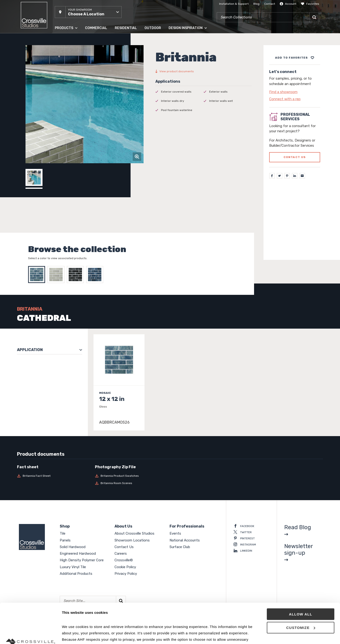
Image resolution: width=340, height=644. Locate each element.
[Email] (302, 176)
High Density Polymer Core (82, 560)
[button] (88, 12)
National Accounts (185, 540)
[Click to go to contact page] (295, 92)
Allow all (301, 577)
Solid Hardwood (73, 547)
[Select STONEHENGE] (76, 275)
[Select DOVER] (57, 275)
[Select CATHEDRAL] (38, 275)
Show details (73, 635)
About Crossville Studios (134, 533)
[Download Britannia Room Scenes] (131, 483)
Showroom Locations (132, 540)
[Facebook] (272, 176)
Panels (65, 540)
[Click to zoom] (137, 157)
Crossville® (124, 560)
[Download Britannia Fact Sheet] (53, 476)
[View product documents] (204, 71)
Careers (121, 554)
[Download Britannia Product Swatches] (131, 476)
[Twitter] (280, 176)
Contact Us (124, 547)
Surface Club (180, 547)
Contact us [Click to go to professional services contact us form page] (295, 157)
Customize (301, 590)
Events (175, 533)
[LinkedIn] (295, 176)
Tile (63, 533)
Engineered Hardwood (78, 554)
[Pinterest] (287, 176)
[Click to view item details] (119, 382)
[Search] (314, 17)
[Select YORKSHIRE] (96, 275)
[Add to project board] (295, 58)
